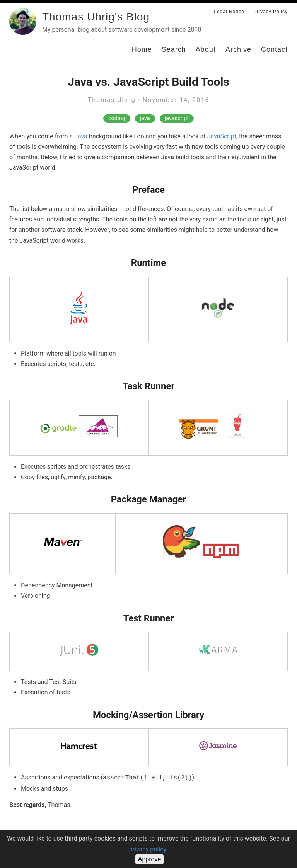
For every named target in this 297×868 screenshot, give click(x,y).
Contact (274, 49)
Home (142, 49)
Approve (150, 859)
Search (174, 49)
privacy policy (148, 849)
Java (81, 136)
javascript (177, 118)
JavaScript (222, 136)
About (206, 49)
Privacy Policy (271, 12)
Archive (238, 49)
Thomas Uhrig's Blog (96, 17)
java (145, 118)
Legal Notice (229, 12)
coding (117, 118)
